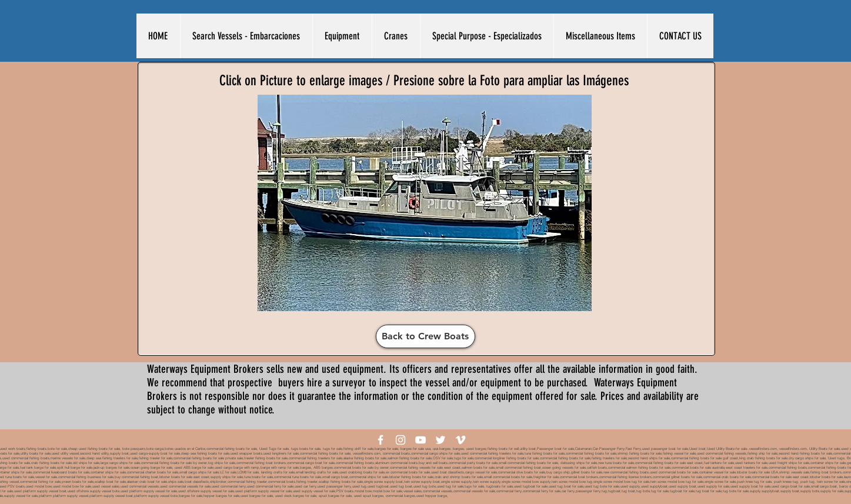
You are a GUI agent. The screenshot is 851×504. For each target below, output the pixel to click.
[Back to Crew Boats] (425, 336)
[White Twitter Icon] (440, 440)
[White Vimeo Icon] (460, 440)
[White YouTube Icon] (421, 440)
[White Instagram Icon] (401, 440)
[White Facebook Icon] (381, 440)
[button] (246, 36)
